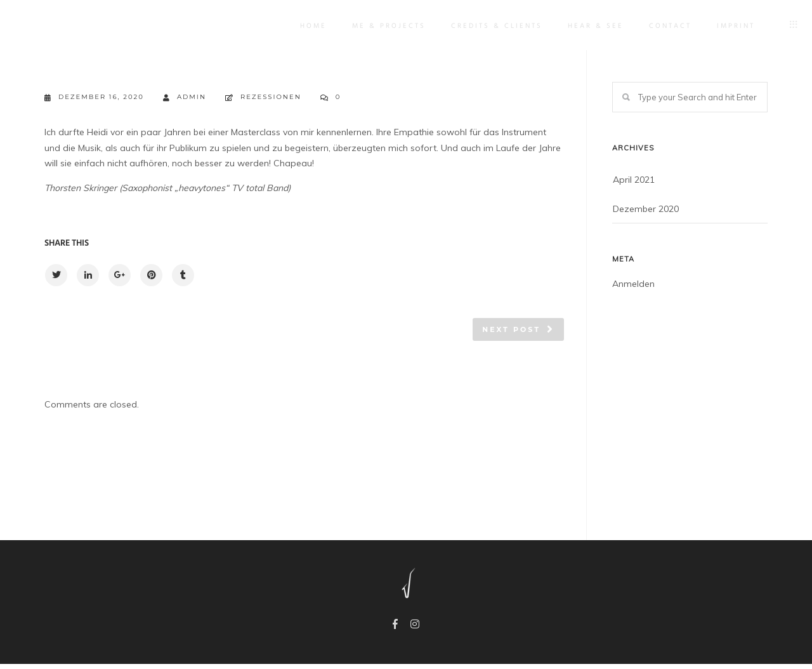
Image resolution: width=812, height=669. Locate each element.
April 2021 (634, 180)
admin (185, 97)
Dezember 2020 (646, 209)
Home (304, 26)
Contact (661, 26)
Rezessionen (271, 97)
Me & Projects (379, 26)
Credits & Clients (487, 26)
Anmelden (633, 284)
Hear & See (586, 26)
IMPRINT (726, 26)
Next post (511, 329)
